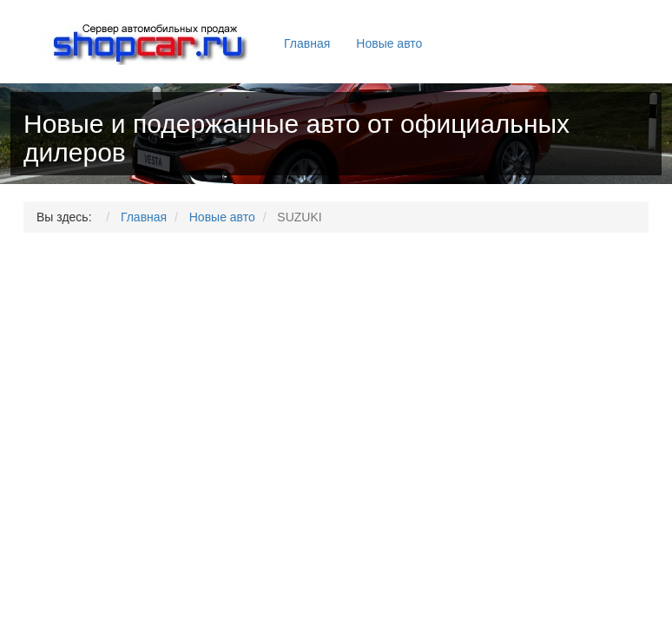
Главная (307, 43)
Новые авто (389, 43)
